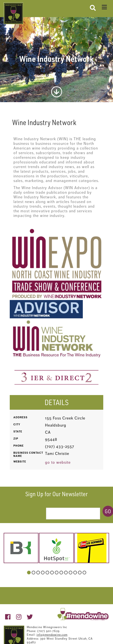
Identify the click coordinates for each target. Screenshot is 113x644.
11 (75, 573)
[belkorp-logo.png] (21, 548)
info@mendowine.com (52, 635)
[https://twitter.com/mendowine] (30, 617)
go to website (58, 462)
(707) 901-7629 (48, 631)
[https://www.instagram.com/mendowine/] (19, 617)
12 (80, 573)
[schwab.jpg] (92, 548)
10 (71, 573)
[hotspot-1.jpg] (56, 548)
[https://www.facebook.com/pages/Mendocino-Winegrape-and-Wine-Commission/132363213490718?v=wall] (8, 617)
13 (84, 573)
